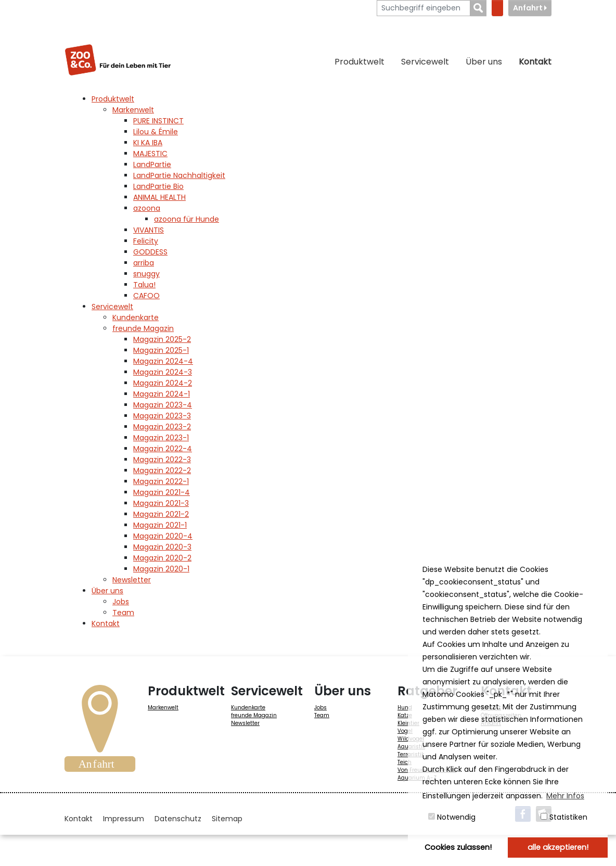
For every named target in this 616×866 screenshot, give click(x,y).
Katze (405, 715)
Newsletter (245, 723)
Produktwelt (360, 62)
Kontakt (535, 62)
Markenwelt (163, 708)
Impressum (124, 819)
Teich (405, 762)
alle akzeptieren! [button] (558, 847)
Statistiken (564, 817)
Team (322, 715)
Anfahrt (530, 8)
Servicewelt (425, 62)
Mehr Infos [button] (565, 796)
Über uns (484, 62)
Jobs (320, 708)
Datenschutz (178, 819)
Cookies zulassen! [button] (458, 847)
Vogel (405, 731)
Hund (405, 708)
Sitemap (227, 819)
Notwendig (452, 817)
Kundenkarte (248, 708)
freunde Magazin (254, 715)
